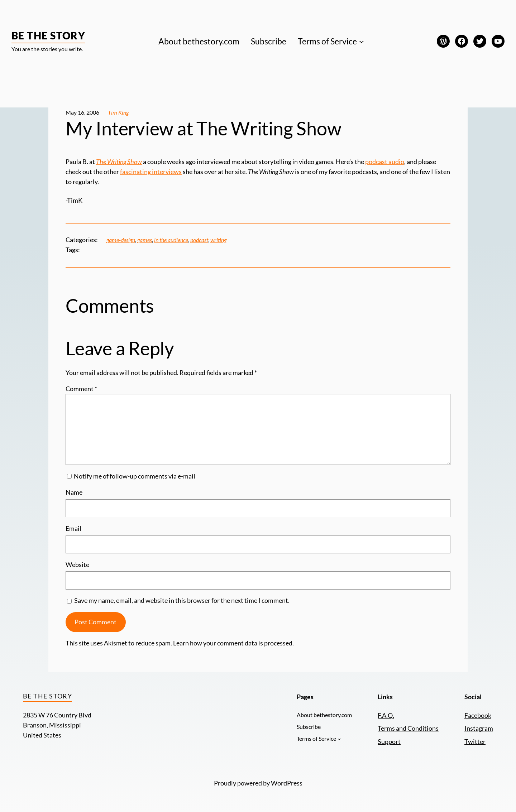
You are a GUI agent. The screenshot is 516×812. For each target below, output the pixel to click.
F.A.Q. (386, 715)
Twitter (475, 742)
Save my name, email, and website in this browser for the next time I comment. (182, 600)
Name (74, 492)
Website (77, 565)
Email (73, 528)
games (145, 240)
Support (389, 742)
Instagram (479, 728)
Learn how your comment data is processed (233, 643)
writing (218, 240)
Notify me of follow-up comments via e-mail (135, 476)
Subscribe (269, 41)
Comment (81, 389)
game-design (121, 240)
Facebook (478, 715)
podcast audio (385, 162)
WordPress (287, 783)
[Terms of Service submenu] (362, 41)
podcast (199, 240)
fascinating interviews (151, 172)
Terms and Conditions (408, 728)
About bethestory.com (199, 41)
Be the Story (48, 35)
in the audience (171, 240)
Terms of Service (327, 41)
